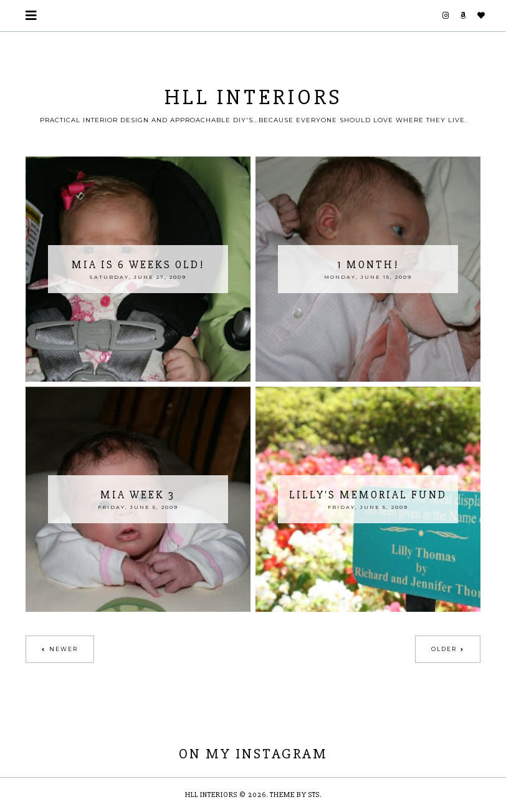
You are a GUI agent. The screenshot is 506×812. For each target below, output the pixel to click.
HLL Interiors (253, 97)
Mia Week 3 (138, 495)
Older (444, 649)
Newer (64, 649)
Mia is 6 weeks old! (138, 265)
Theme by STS (295, 795)
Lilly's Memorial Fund (368, 495)
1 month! (368, 265)
